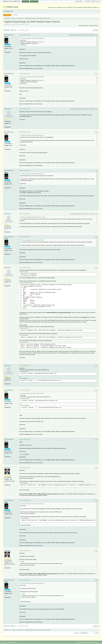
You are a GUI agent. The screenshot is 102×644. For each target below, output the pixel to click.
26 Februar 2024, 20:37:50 (25, 73)
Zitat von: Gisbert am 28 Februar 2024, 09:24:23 (33, 583)
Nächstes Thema (94, 26)
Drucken (96, 30)
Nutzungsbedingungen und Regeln (87, 642)
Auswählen (25, 272)
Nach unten (7, 30)
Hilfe (78, 642)
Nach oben (6, 626)
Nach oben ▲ (97, 642)
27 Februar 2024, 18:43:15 (25, 365)
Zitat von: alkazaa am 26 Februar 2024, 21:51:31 (33, 135)
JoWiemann (10, 35)
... (18, 30)
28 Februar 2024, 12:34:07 (25, 580)
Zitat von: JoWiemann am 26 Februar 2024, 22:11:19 (34, 217)
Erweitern (30, 283)
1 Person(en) (22, 454)
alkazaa (9, 109)
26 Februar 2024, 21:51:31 (25, 109)
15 (26, 30)
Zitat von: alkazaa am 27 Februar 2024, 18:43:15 (33, 393)
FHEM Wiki (87, 7)
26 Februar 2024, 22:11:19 (25, 170)
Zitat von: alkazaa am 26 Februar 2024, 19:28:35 (33, 38)
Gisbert (8, 468)
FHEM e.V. (96, 7)
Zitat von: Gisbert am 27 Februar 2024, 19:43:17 (33, 504)
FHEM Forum (12, 7)
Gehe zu (76, 633)
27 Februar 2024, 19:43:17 (25, 468)
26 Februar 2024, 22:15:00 (25, 214)
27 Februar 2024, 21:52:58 (25, 500)
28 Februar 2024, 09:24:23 (25, 551)
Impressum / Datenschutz (57, 7)
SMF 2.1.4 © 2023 (6, 642)
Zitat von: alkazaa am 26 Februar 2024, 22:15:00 (33, 240)
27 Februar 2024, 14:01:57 (25, 267)
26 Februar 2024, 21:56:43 (25, 132)
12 (20, 30)
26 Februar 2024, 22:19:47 (25, 237)
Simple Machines (13, 642)
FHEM (69, 7)
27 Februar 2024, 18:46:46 (25, 390)
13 (21, 30)
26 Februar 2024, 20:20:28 (25, 35)
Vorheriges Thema (83, 26)
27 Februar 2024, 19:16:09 (25, 439)
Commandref (77, 7)
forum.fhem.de (40, 42)
